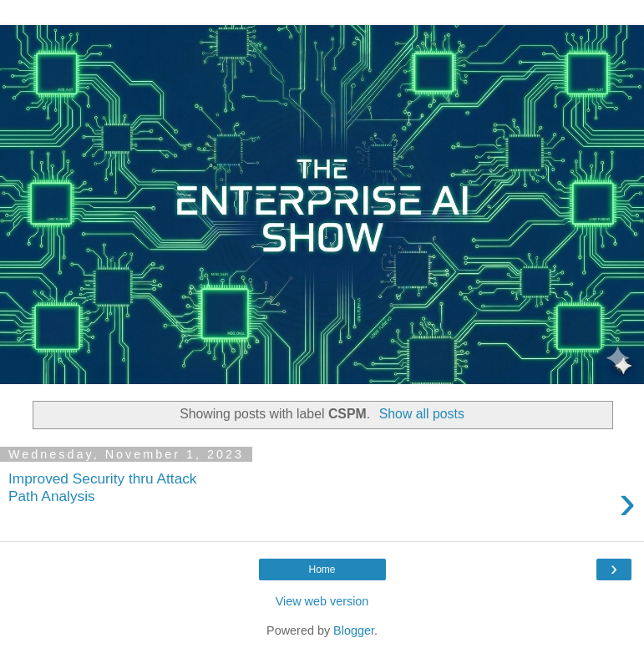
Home (322, 570)
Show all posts (422, 414)
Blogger (354, 630)
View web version (322, 601)
